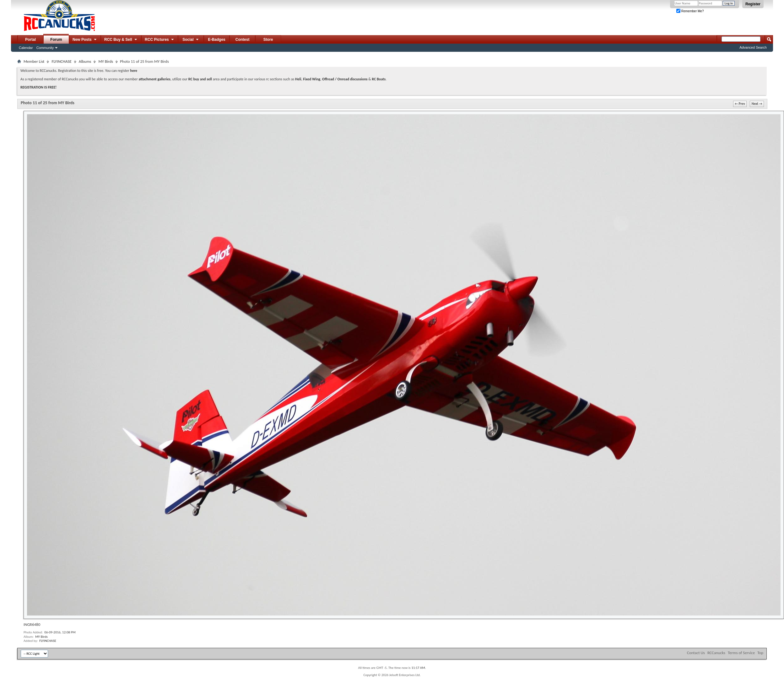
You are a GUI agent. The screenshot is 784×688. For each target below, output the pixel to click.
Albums (85, 61)
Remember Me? (690, 11)
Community (45, 48)
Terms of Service (741, 653)
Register (753, 4)
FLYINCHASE (61, 61)
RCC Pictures (160, 40)
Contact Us (696, 653)
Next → (757, 104)
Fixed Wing (312, 79)
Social (191, 40)
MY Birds (106, 61)
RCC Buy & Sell (121, 40)
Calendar (26, 48)
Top (760, 653)
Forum (56, 40)
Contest (243, 40)
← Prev (740, 104)
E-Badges (216, 40)
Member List (34, 61)
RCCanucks (716, 653)
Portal (30, 40)
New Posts (85, 40)
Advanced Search (753, 47)
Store (268, 40)
